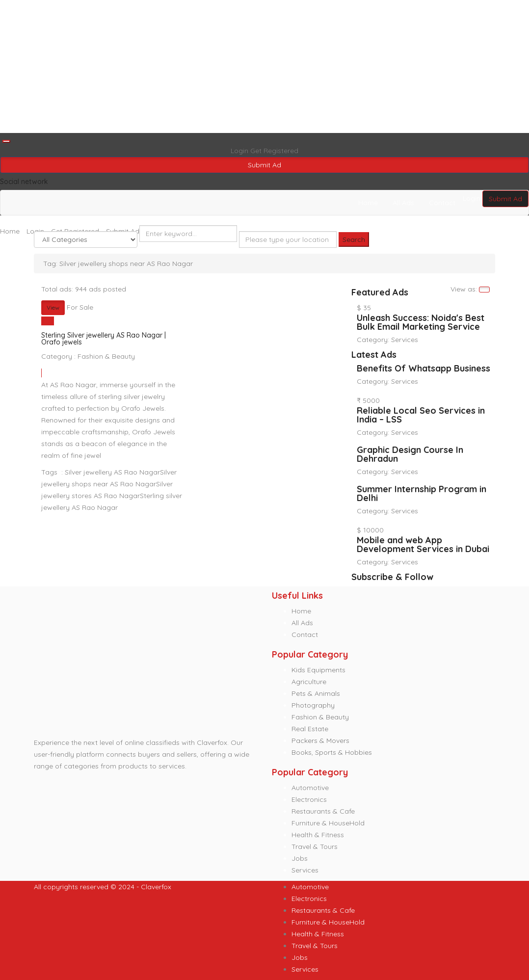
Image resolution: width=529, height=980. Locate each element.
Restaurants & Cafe (323, 811)
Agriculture (309, 682)
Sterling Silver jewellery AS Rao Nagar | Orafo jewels (104, 339)
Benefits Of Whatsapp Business (423, 368)
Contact (442, 203)
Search (354, 239)
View (53, 307)
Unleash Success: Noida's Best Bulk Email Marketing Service (421, 322)
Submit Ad (264, 165)
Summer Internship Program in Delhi (422, 493)
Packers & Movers (320, 741)
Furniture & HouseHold (328, 823)
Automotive (310, 788)
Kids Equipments (318, 670)
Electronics (309, 799)
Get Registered (274, 151)
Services (405, 340)
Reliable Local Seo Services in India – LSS (421, 415)
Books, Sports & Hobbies (332, 752)
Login (240, 151)
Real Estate (310, 729)
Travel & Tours (315, 847)
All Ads (403, 203)
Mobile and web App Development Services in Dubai (423, 544)
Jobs (300, 858)
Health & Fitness (318, 835)
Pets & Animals (316, 693)
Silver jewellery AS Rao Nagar (112, 472)
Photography (313, 705)
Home (368, 203)
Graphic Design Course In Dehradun (410, 454)
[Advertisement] (264, 66)
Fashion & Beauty (106, 356)
